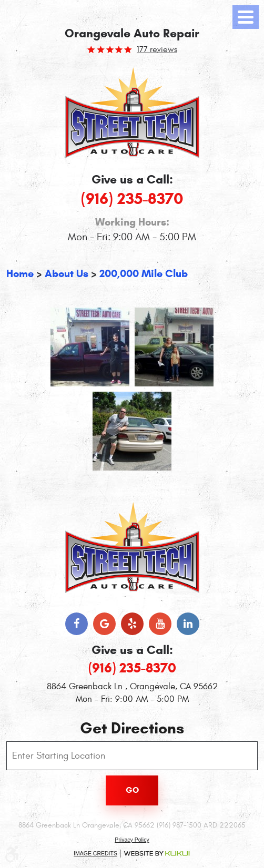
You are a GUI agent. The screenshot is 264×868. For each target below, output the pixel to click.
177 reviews (157, 49)
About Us (67, 274)
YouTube (160, 624)
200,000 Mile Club (144, 274)
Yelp (132, 624)
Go (132, 790)
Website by (157, 854)
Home (20, 274)
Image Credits (95, 853)
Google (104, 624)
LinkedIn (188, 624)
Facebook (77, 624)
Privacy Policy (132, 840)
